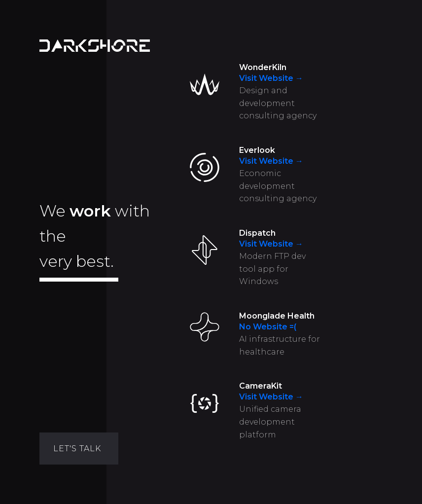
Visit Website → (271, 78)
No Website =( (268, 327)
